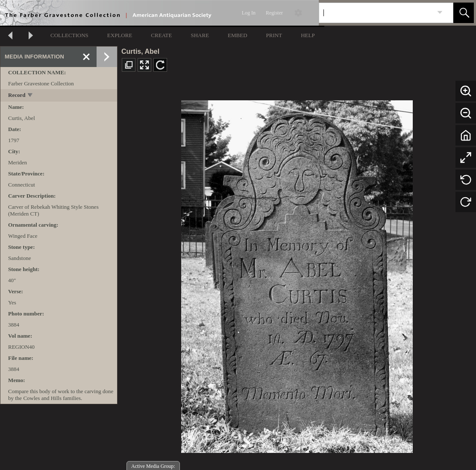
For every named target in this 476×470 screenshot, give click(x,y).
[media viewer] (297, 274)
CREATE (161, 35)
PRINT (274, 35)
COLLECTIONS (69, 35)
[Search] (376, 13)
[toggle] (31, 96)
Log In (249, 13)
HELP (308, 35)
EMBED (238, 35)
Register (274, 13)
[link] (440, 13)
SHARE (200, 35)
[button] (464, 13)
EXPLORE (120, 35)
